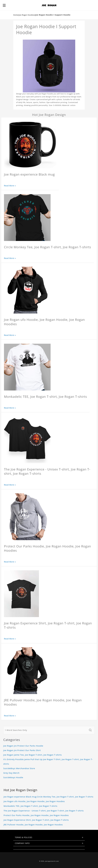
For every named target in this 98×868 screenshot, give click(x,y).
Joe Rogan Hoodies (27, 15)
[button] (4, 5)
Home (16, 15)
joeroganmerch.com (52, 861)
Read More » (10, 186)
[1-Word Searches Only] (45, 730)
